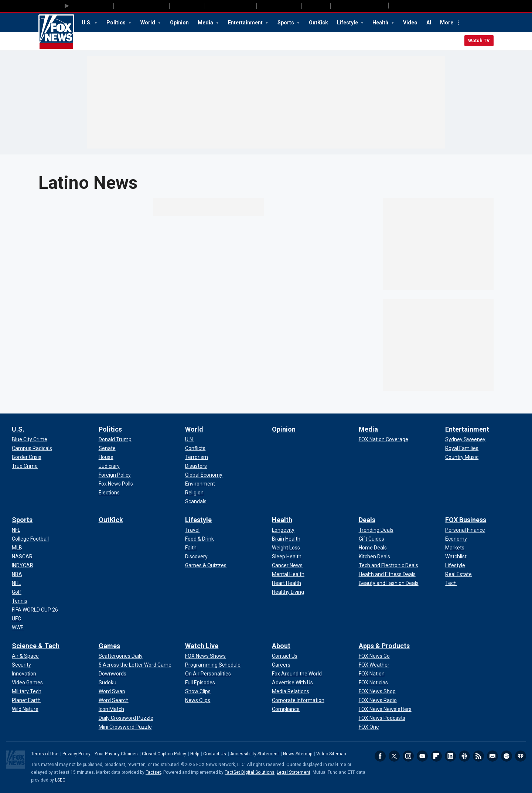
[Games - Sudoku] (108, 683)
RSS (478, 756)
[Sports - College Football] (30, 539)
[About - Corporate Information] (298, 700)
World (148, 23)
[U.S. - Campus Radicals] (32, 448)
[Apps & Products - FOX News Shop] (377, 691)
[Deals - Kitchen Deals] (374, 557)
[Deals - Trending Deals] (376, 530)
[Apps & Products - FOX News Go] (374, 656)
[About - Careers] (281, 665)
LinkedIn (450, 756)
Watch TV (479, 40)
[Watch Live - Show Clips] (198, 691)
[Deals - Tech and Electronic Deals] (388, 565)
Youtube (422, 756)
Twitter (394, 756)
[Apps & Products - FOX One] (369, 727)
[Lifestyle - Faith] (191, 548)
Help (195, 754)
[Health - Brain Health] (286, 539)
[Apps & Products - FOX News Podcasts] (382, 718)
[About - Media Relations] (291, 691)
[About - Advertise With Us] (292, 683)
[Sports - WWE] (18, 627)
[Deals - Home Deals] (373, 548)
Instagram (408, 756)
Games (109, 646)
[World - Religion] (194, 493)
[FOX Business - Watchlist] (456, 557)
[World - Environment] (200, 484)
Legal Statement (294, 772)
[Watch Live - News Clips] (198, 700)
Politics (117, 23)
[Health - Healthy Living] (288, 592)
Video (410, 23)
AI (429, 23)
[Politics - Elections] (109, 493)
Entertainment (246, 23)
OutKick (318, 23)
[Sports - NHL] (16, 583)
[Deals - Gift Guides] (371, 539)
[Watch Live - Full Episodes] (200, 683)
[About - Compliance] (286, 709)
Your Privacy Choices (116, 754)
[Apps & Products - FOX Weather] (374, 665)
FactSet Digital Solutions (250, 772)
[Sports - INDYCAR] (23, 565)
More (447, 23)
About (281, 646)
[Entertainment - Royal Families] (462, 448)
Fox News (56, 32)
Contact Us (215, 754)
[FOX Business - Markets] (455, 548)
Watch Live (202, 646)
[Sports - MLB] (17, 548)
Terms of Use (45, 754)
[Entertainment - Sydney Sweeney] (465, 439)
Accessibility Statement (255, 754)
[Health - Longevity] (283, 530)
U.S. (87, 23)
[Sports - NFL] (16, 530)
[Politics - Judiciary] (109, 466)
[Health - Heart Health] (287, 583)
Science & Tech (36, 646)
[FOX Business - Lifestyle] (455, 565)
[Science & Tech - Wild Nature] (25, 709)
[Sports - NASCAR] (22, 557)
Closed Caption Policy (164, 754)
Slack (464, 756)
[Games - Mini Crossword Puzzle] (125, 727)
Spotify (507, 756)
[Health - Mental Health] (288, 574)
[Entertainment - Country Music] (462, 457)
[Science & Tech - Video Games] (27, 683)
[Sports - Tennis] (20, 601)
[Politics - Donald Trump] (115, 439)
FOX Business (466, 520)
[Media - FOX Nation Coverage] (383, 439)
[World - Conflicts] (195, 448)
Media (206, 23)
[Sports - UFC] (16, 619)
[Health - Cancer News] (287, 565)
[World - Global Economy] (204, 475)
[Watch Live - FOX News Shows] (205, 656)
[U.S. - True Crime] (25, 466)
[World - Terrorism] (197, 457)
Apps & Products (384, 646)
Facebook (380, 756)
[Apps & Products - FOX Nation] (372, 674)
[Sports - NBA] (17, 574)
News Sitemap (298, 754)
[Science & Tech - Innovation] (24, 674)
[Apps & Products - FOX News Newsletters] (385, 709)
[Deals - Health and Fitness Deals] (387, 574)
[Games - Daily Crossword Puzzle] (126, 718)
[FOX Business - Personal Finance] (465, 530)
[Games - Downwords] (112, 674)
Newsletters (492, 756)
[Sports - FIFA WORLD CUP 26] (35, 610)
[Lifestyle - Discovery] (196, 557)
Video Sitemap (331, 754)
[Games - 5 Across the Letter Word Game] (135, 665)
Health (381, 23)
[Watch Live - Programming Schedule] (213, 665)
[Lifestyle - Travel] (192, 530)
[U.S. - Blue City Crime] (30, 439)
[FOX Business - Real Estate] (458, 574)
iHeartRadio (521, 756)
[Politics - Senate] (107, 448)
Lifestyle (348, 23)
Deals (367, 520)
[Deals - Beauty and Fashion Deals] (389, 583)
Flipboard (436, 756)
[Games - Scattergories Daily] (121, 656)
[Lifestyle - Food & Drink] (199, 539)
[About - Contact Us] (285, 656)
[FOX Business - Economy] (456, 539)
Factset (153, 772)
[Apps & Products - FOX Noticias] (373, 683)
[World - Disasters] (196, 466)
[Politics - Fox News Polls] (116, 484)
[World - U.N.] (190, 439)
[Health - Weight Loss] (286, 548)
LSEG (60, 780)
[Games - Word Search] (114, 700)
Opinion (179, 23)
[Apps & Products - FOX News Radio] (378, 700)
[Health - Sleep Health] (287, 557)
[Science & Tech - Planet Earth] (26, 700)
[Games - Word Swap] (112, 691)
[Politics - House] (106, 457)
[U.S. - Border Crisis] (27, 457)
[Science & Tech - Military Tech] (27, 691)
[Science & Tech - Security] (21, 665)
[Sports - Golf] (17, 592)
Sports (286, 23)
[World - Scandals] (196, 501)
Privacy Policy (76, 754)
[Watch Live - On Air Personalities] (208, 674)
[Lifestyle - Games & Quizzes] (206, 565)
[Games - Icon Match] (111, 709)
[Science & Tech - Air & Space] (25, 656)
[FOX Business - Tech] (451, 583)
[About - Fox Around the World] (297, 674)
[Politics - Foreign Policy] (115, 475)
